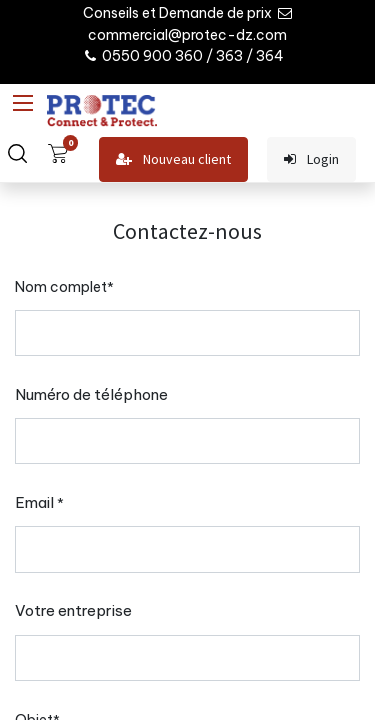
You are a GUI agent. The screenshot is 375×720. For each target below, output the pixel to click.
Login (311, 159)
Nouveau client (173, 159)
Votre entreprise (73, 610)
